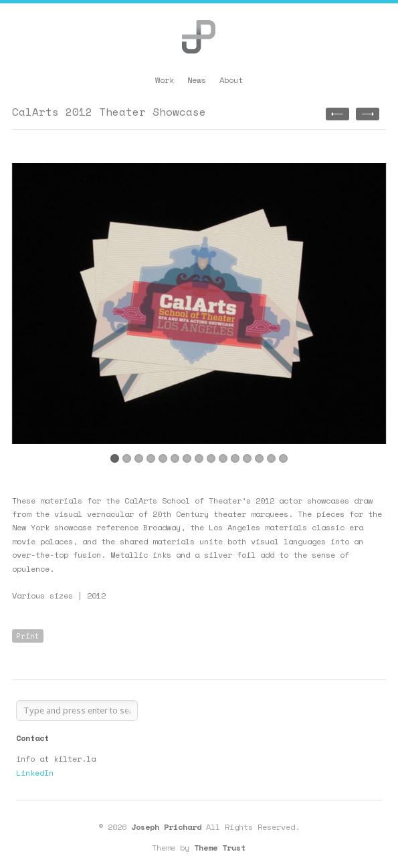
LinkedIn (35, 773)
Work (165, 80)
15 (283, 458)
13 (259, 458)
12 (247, 458)
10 (223, 458)
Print (28, 636)
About (231, 80)
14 (271, 458)
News (197, 80)
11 (235, 458)
